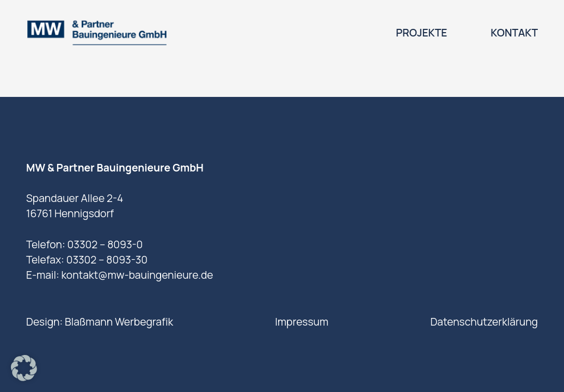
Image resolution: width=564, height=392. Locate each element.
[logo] (97, 33)
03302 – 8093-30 (107, 260)
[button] (24, 368)
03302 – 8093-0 (105, 244)
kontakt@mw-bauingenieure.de (137, 275)
